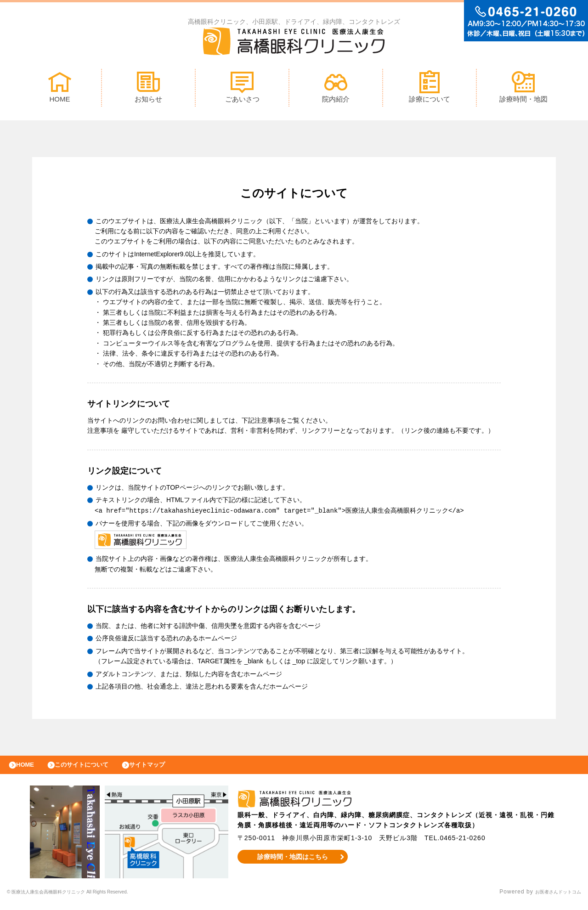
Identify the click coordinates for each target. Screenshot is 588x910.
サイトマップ (168, 769)
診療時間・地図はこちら (292, 863)
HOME (60, 89)
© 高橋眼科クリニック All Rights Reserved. (88, 899)
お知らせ (148, 89)
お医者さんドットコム (551, 899)
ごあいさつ (242, 89)
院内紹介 (336, 89)
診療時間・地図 (523, 89)
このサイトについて (93, 769)
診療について (430, 89)
